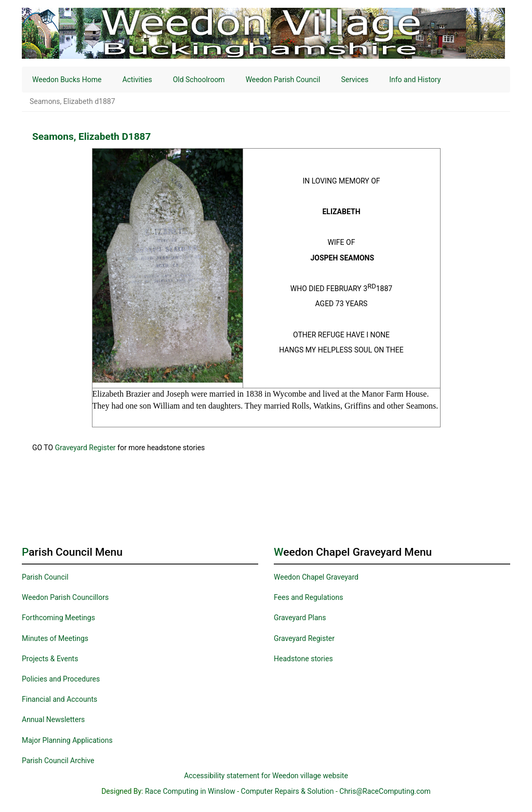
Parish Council (45, 577)
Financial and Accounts (59, 699)
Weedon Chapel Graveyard (316, 577)
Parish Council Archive (58, 761)
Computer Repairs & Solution (288, 791)
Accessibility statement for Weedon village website (266, 776)
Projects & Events (50, 659)
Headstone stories (303, 659)
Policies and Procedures (61, 679)
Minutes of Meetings (55, 638)
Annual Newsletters (53, 719)
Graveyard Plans (300, 618)
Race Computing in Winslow (190, 791)
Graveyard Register (85, 448)
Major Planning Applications (67, 740)
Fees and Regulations (308, 597)
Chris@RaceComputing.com (385, 791)
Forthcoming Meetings (58, 618)
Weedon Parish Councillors (65, 597)
